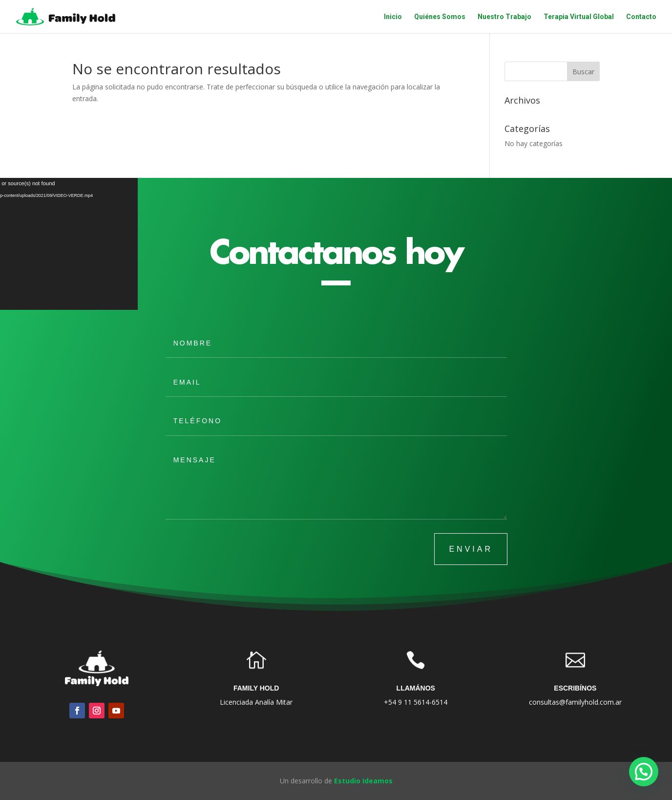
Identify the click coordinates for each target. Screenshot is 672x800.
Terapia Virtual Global (579, 17)
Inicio (393, 17)
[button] (644, 772)
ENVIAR (471, 549)
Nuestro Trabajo (504, 17)
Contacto (641, 17)
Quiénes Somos (440, 17)
